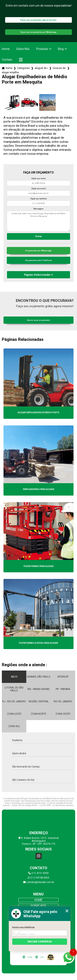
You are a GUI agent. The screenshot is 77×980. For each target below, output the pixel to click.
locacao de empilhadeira (59, 68)
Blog (61, 49)
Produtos (42, 49)
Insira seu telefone (23, 927)
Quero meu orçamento (38, 320)
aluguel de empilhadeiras (41, 68)
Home (6, 49)
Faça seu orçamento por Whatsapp (39, 32)
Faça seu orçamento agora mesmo (38, 20)
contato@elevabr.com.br (39, 882)
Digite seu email (39, 189)
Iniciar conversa (40, 942)
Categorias (24, 68)
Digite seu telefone (39, 199)
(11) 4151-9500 (38, 873)
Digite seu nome (39, 178)
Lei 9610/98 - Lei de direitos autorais (56, 805)
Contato (7, 60)
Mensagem (38, 209)
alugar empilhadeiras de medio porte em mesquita (10, 72)
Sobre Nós (23, 49)
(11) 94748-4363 (38, 878)
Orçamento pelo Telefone (39, 260)
